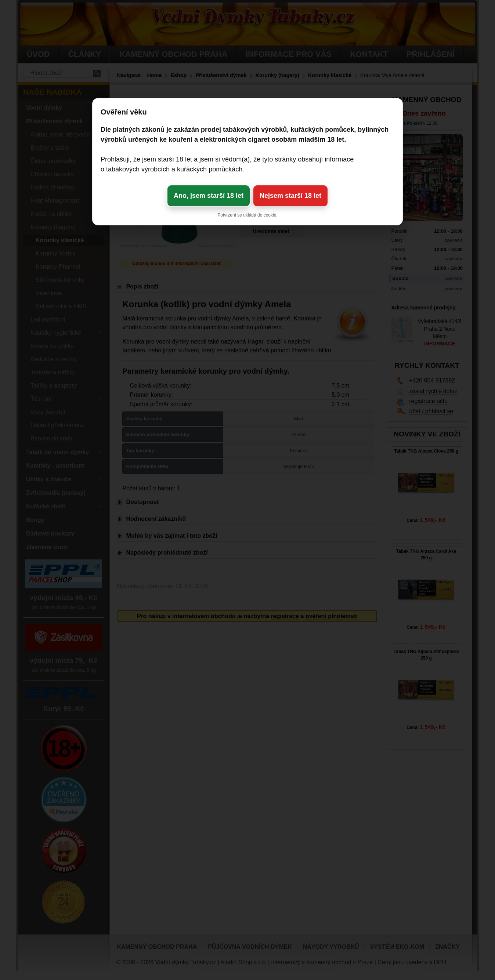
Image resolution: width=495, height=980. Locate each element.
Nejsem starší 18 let (290, 196)
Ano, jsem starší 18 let (209, 196)
